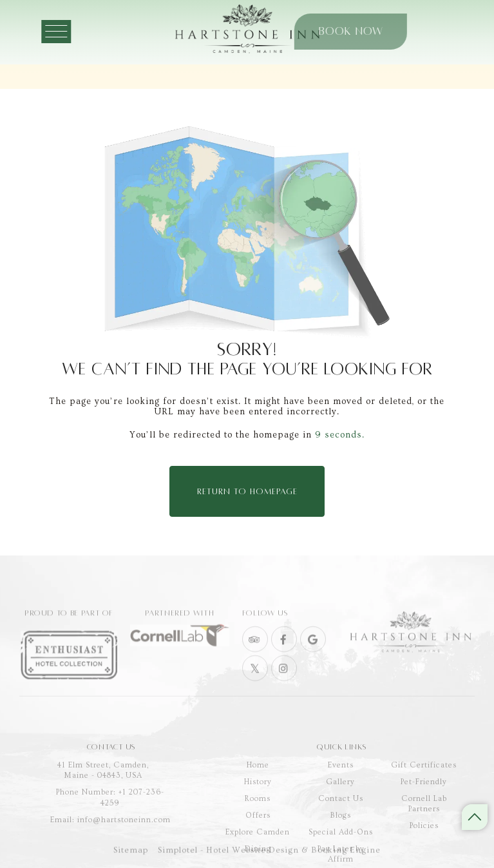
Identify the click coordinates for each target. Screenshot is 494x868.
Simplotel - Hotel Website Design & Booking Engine (269, 856)
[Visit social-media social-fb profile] (284, 658)
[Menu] (67, 32)
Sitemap (131, 856)
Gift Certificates (424, 799)
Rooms (258, 833)
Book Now (320, 32)
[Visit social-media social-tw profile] (255, 687)
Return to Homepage (247, 492)
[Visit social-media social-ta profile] (255, 658)
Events (341, 799)
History (258, 816)
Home (258, 799)
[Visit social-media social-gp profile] (313, 658)
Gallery (341, 816)
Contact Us (341, 833)
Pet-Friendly (424, 816)
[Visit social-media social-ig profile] (284, 687)
